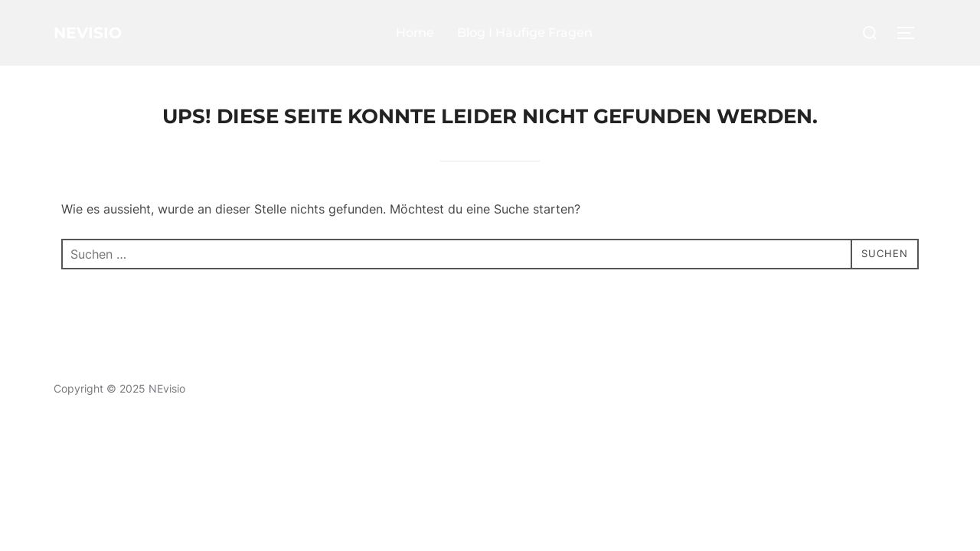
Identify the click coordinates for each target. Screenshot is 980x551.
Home (427, 33)
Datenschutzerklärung (109, 371)
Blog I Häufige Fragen (537, 33)
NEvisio (100, 33)
